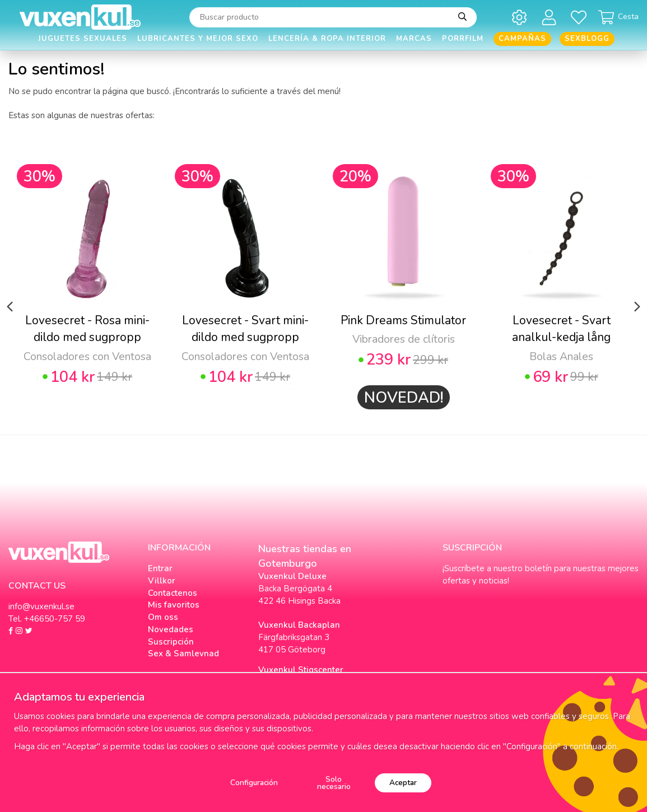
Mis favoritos (174, 605)
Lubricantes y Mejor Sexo (198, 39)
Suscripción (171, 642)
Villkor (162, 581)
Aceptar (403, 783)
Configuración (254, 783)
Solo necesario (334, 783)
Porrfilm (463, 39)
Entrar (160, 568)
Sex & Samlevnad (183, 654)
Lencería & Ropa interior (327, 39)
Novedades (171, 629)
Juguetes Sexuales (83, 39)
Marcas (414, 39)
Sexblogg (587, 39)
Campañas (522, 39)
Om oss (163, 617)
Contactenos (173, 593)
